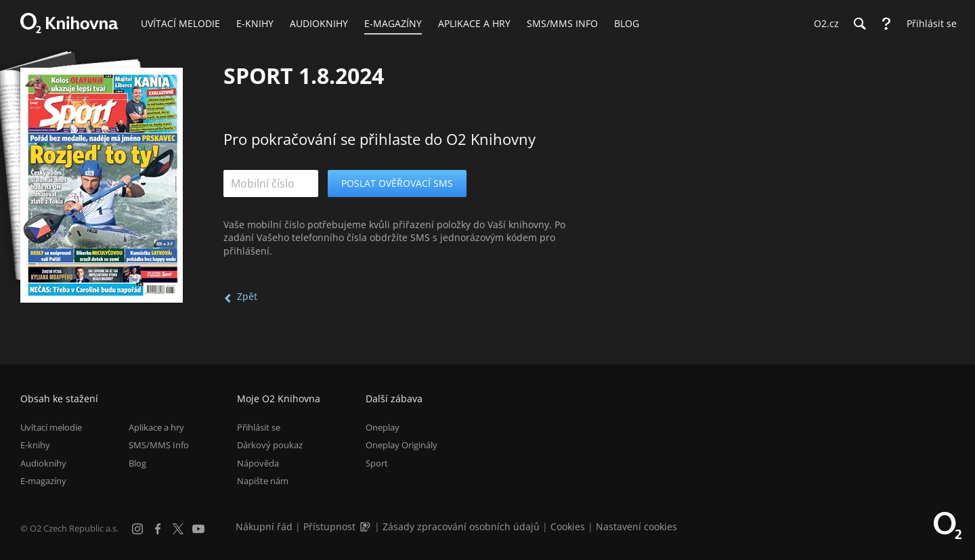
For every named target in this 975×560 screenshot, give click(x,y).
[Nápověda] (886, 24)
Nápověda (258, 463)
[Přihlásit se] (928, 24)
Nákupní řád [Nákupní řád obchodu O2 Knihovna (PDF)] (264, 526)
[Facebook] (158, 529)
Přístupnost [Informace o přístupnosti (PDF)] (329, 526)
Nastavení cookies (636, 526)
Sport (377, 463)
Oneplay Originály (402, 445)
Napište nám (263, 481)
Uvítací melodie (51, 427)
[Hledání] (859, 24)
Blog (137, 463)
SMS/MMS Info (159, 445)
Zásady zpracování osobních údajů (461, 526)
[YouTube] (198, 529)
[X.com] (178, 529)
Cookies (568, 526)
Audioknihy (43, 463)
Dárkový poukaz (270, 445)
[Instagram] (137, 529)
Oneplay (383, 427)
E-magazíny (43, 481)
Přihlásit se (259, 427)
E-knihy (35, 445)
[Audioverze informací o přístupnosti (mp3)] (366, 526)
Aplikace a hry (156, 427)
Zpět (247, 296)
